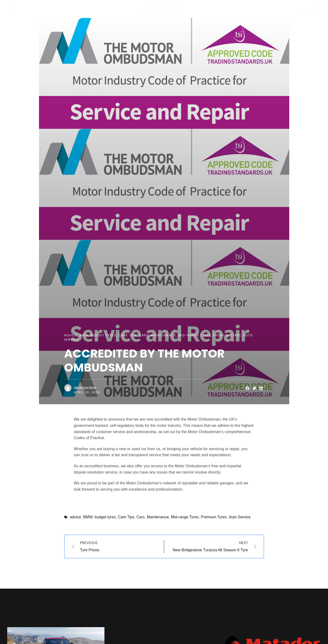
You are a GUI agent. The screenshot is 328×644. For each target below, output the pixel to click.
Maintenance (164, 335)
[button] (248, 388)
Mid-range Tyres (195, 335)
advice (71, 335)
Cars (144, 335)
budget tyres (103, 335)
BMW (84, 335)
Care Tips (128, 335)
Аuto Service (240, 517)
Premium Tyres (227, 335)
